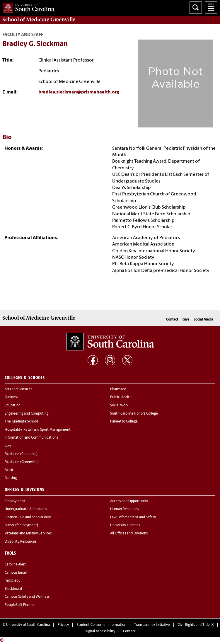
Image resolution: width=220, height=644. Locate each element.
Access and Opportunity (129, 501)
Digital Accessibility (100, 631)
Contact (172, 320)
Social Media (203, 320)
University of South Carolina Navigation (211, 8)
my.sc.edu (13, 581)
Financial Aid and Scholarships (28, 517)
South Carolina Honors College (134, 414)
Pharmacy (118, 389)
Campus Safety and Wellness (27, 597)
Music (9, 470)
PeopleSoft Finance (20, 605)
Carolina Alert (15, 565)
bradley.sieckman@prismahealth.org (79, 92)
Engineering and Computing (27, 414)
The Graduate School (21, 422)
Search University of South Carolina (196, 8)
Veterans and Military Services (28, 534)
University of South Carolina (28, 625)
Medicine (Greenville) (22, 462)
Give (186, 320)
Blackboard (13, 589)
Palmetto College (124, 422)
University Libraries (125, 525)
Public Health (121, 397)
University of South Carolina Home (27, 7)
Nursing (11, 478)
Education (13, 406)
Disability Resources (21, 542)
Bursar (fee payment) (21, 525)
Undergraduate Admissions (26, 509)
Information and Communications (31, 438)
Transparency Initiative (152, 625)
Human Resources (125, 509)
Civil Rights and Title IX (196, 625)
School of (39, 20)
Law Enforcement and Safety (133, 517)
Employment (15, 501)
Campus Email (16, 573)
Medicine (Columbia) (21, 454)
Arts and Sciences (18, 389)
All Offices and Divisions (129, 534)
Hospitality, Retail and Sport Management (38, 430)
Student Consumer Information (102, 625)
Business (11, 397)
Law (8, 446)
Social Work (119, 406)
